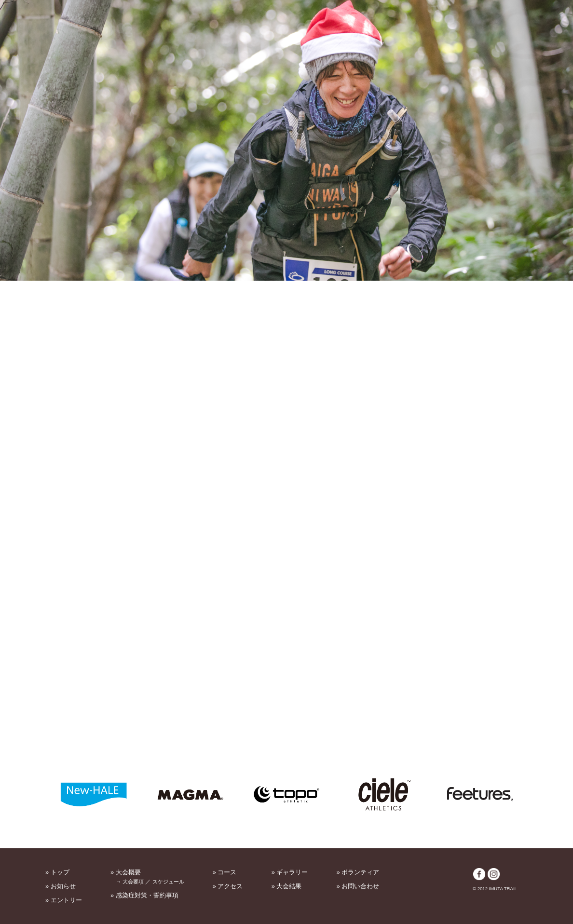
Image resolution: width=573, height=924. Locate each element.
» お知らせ (61, 886)
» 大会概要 (126, 872)
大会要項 (133, 882)
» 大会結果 (287, 886)
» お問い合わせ (358, 886)
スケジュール (168, 882)
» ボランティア (358, 872)
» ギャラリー (290, 872)
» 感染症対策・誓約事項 (144, 895)
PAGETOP (518, 842)
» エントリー (64, 900)
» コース (225, 872)
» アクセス (228, 886)
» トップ (57, 872)
